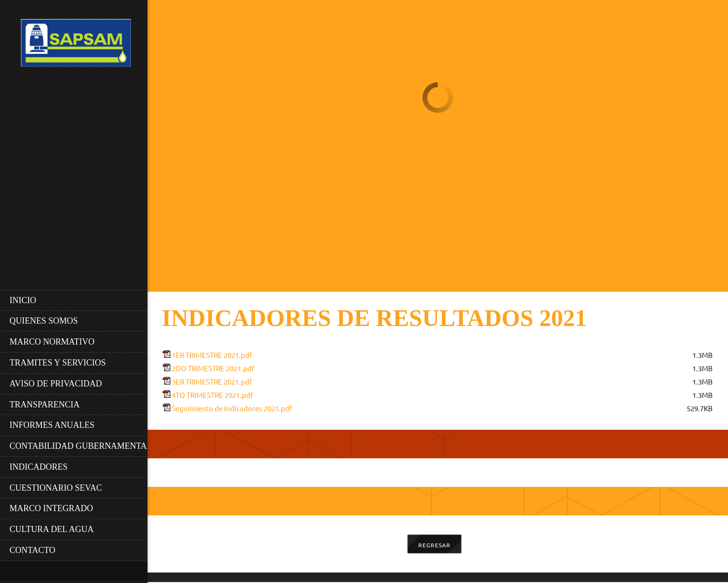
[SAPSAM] (76, 46)
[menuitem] (76, 300)
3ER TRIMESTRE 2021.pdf (212, 382)
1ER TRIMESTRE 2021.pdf (212, 355)
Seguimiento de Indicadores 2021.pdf (232, 409)
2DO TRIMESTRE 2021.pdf (213, 369)
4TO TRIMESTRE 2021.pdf (212, 395)
